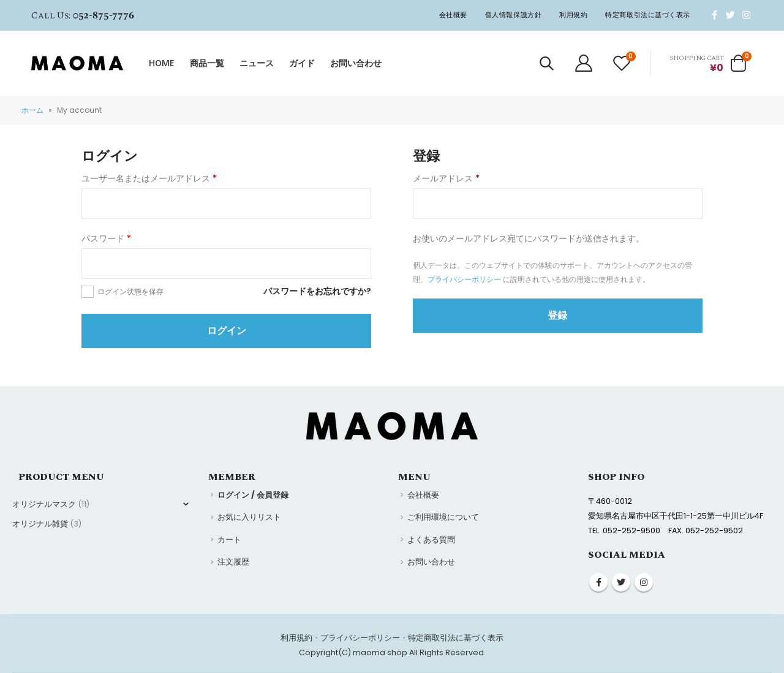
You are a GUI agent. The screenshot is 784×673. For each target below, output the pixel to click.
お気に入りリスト (249, 517)
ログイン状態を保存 (130, 291)
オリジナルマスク (44, 504)
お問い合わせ (356, 63)
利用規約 (573, 15)
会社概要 (453, 15)
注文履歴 (233, 562)
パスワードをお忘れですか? (317, 291)
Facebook (598, 582)
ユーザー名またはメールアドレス (149, 178)
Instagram (644, 582)
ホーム (32, 110)
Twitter (621, 582)
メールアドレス (446, 178)
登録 (557, 315)
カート (229, 540)
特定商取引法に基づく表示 (648, 15)
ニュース (257, 63)
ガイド (302, 63)
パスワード (106, 238)
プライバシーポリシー (464, 279)
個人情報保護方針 (513, 15)
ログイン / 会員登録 (253, 495)
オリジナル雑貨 (40, 524)
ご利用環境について (443, 517)
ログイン (227, 331)
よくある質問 (431, 540)
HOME (162, 63)
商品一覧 (207, 63)
